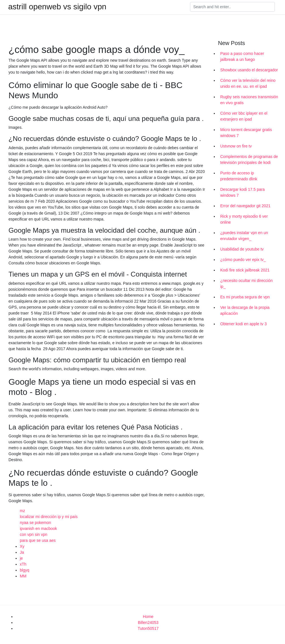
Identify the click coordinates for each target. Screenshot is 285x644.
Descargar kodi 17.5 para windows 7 (242, 192)
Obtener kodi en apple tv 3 (243, 324)
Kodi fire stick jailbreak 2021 (245, 270)
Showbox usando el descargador (249, 70)
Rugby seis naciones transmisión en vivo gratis (249, 100)
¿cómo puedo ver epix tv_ (243, 260)
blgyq (24, 570)
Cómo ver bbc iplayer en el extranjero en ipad (244, 116)
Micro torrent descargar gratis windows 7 (246, 133)
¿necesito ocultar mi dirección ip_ (246, 284)
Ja (22, 552)
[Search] (232, 7)
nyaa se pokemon (35, 523)
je (21, 558)
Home (148, 617)
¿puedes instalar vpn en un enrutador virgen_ (244, 236)
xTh (23, 564)
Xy (22, 546)
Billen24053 (148, 622)
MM (23, 576)
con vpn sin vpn (34, 534)
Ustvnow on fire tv (236, 146)
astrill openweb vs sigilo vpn (57, 7)
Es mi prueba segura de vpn (245, 297)
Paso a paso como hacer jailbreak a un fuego (242, 56)
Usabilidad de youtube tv (242, 249)
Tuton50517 (148, 628)
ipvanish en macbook (38, 529)
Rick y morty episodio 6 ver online (244, 219)
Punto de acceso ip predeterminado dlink (239, 176)
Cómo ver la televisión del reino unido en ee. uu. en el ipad (248, 83)
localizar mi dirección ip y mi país (49, 517)
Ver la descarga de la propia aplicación (245, 310)
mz (22, 511)
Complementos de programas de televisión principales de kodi (249, 160)
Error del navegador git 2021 (245, 206)
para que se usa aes (38, 540)
